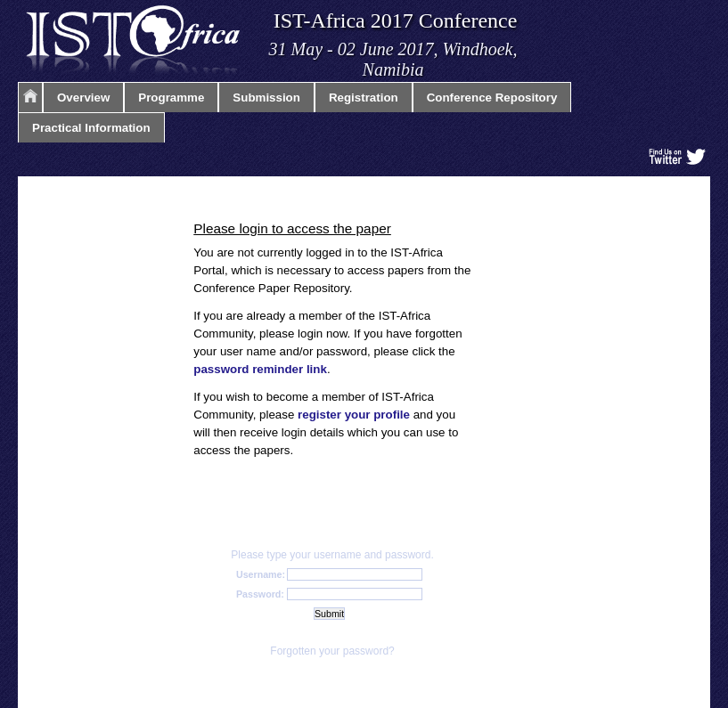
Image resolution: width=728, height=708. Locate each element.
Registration (364, 98)
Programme (171, 98)
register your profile (354, 415)
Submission (266, 98)
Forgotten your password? (332, 651)
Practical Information (91, 128)
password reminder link (260, 369)
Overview (83, 98)
